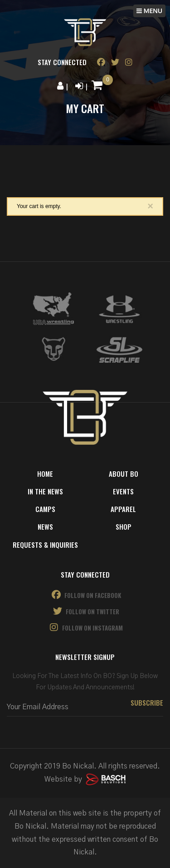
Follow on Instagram (85, 628)
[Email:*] (85, 707)
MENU (149, 11)
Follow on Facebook (85, 595)
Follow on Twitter (85, 611)
